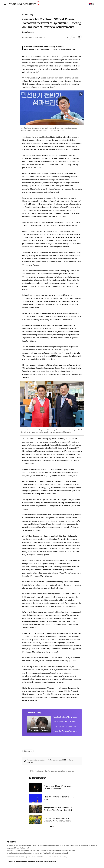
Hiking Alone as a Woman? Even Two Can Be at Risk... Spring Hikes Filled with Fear (58, 809)
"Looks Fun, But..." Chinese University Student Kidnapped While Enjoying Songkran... (65, 726)
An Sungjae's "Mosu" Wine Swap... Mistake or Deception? (57, 787)
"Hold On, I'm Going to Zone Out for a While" (59, 798)
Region (33, 15)
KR (91, 4)
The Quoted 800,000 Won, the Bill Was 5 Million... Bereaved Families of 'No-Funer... (65, 722)
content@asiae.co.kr (28, 857)
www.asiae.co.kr (37, 861)
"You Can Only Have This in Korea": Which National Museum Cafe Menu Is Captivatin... (65, 717)
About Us (11, 842)
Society (25, 15)
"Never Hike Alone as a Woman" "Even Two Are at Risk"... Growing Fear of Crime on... (65, 731)
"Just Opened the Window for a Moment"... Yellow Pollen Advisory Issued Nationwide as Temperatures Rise (58, 820)
